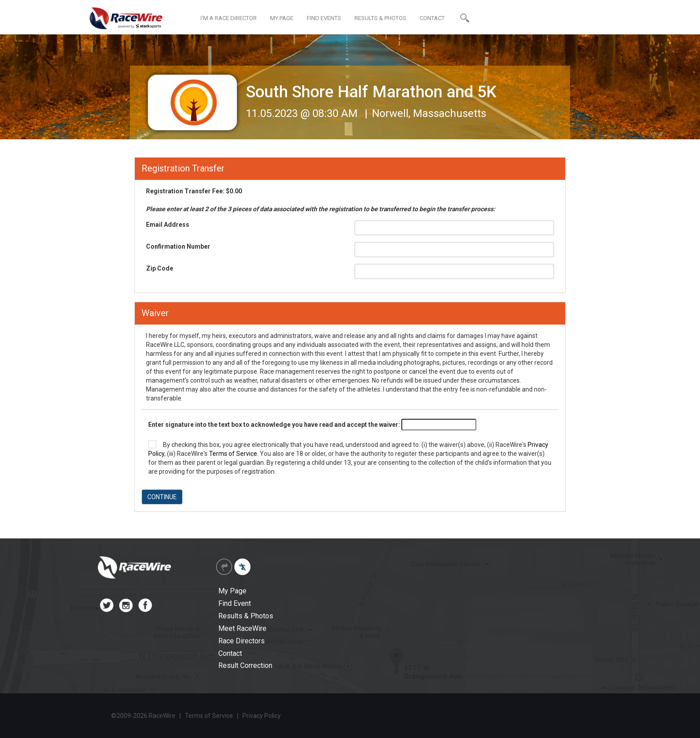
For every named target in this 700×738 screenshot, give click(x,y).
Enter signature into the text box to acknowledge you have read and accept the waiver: (274, 425)
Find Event (235, 603)
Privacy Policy (262, 716)
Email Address (168, 225)
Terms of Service (233, 454)
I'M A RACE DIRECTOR (229, 18)
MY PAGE (282, 18)
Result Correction (245, 665)
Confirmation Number (178, 246)
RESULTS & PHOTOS (380, 18)
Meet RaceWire (242, 628)
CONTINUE (162, 497)
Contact (230, 653)
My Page (232, 591)
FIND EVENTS (324, 18)
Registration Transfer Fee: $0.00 (321, 200)
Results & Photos (246, 616)
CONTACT (432, 18)
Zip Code (160, 268)
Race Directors (242, 641)
